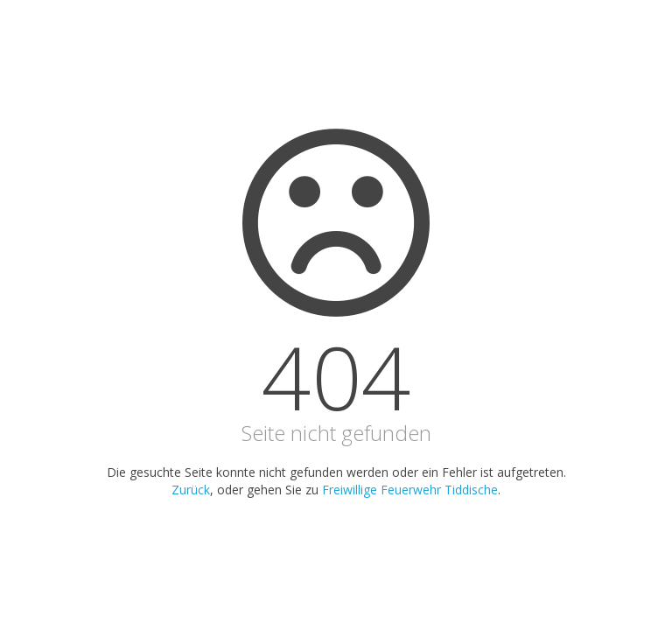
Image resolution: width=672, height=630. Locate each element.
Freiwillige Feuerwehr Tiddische (410, 490)
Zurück (191, 490)
